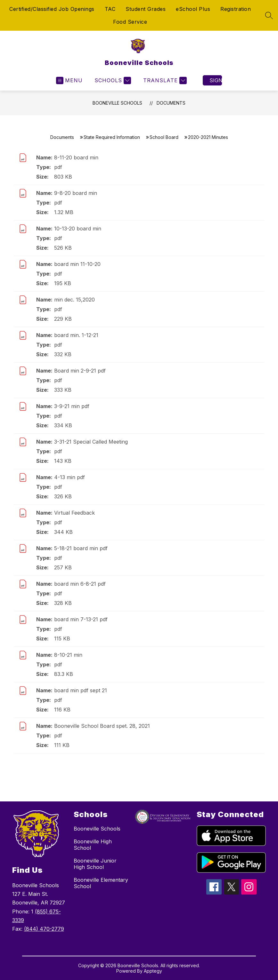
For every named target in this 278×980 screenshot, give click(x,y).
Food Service (130, 22)
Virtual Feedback (74, 513)
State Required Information (112, 137)
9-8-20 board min (76, 193)
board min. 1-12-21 (76, 335)
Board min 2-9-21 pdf (80, 371)
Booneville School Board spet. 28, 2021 (102, 726)
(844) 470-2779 (44, 929)
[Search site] (269, 15)
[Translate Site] (164, 80)
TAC (110, 9)
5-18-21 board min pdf (81, 548)
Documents (171, 103)
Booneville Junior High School (95, 864)
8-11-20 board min (76, 157)
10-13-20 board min (78, 229)
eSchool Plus (193, 9)
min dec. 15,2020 (74, 300)
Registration (236, 9)
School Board (164, 137)
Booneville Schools (117, 103)
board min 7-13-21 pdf (81, 619)
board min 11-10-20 (77, 264)
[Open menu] (69, 80)
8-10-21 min (68, 655)
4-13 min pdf (69, 477)
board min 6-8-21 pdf (80, 584)
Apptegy (153, 971)
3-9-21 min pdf (72, 406)
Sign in (216, 80)
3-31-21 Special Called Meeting (91, 442)
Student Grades (146, 9)
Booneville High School (93, 845)
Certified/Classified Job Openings (52, 9)
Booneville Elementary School (101, 883)
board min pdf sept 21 (81, 690)
